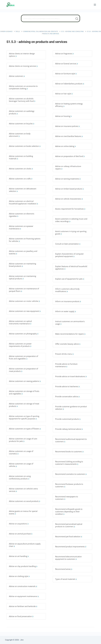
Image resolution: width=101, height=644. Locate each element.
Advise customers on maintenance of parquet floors (24, 290)
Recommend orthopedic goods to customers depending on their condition (69, 511)
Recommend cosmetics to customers (70, 474)
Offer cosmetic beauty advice (67, 344)
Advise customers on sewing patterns (24, 381)
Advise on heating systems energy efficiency (69, 105)
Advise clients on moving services (23, 66)
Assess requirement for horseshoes (69, 209)
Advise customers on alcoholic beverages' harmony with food (21, 100)
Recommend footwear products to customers (69, 485)
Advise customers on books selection (24, 146)
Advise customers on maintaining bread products (22, 265)
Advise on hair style (63, 94)
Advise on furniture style (65, 74)
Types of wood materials (65, 579)
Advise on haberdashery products (69, 84)
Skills (18, 31)
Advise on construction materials (22, 586)
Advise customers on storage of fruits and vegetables (24, 392)
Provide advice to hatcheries (67, 386)
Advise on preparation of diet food (69, 156)
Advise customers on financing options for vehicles (25, 240)
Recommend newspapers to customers (67, 498)
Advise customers (16, 76)
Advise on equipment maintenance (23, 596)
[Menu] (95, 5)
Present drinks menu (64, 354)
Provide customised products (67, 419)
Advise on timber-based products (69, 189)
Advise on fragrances (64, 54)
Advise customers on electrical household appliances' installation (23, 202)
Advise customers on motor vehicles (24, 301)
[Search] (50, 18)
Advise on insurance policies (67, 126)
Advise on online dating (65, 146)
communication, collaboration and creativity (41, 31)
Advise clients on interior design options (22, 55)
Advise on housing (63, 116)
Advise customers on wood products (24, 501)
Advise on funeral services (66, 64)
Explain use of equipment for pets (69, 279)
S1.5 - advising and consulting (73, 31)
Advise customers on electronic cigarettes (22, 215)
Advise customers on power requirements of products (20, 345)
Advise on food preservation (20, 616)
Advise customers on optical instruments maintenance (20, 322)
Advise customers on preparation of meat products (23, 370)
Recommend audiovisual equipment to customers (71, 440)
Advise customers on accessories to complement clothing (23, 87)
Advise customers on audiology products (22, 112)
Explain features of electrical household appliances (71, 268)
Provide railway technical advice (68, 429)
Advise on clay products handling (22, 566)
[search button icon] (77, 19)
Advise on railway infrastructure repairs (68, 167)
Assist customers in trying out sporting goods (71, 233)
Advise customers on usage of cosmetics (21, 452)
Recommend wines (63, 569)
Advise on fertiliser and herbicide (22, 606)
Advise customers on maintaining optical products (22, 277)
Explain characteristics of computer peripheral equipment (69, 255)
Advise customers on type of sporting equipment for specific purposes (24, 417)
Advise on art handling (18, 556)
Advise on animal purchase (20, 534)
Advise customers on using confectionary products (20, 477)
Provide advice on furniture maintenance (66, 365)
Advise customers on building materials (21, 157)
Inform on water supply (65, 311)
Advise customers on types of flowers (24, 429)
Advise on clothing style (19, 576)
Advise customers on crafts (20, 179)
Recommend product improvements (70, 547)
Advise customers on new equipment (24, 311)
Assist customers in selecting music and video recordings (71, 220)
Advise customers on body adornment (20, 135)
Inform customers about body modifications (67, 290)
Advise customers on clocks (20, 169)
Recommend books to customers (69, 451)
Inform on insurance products (67, 301)
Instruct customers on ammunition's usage (70, 323)
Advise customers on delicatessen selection (23, 190)
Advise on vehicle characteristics (68, 199)
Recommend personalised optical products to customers (69, 525)
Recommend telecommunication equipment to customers (68, 558)
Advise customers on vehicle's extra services (23, 490)
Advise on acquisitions (18, 524)
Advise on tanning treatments (67, 179)
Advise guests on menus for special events (23, 512)
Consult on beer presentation (67, 244)
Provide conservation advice (67, 396)
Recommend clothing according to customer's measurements (69, 463)
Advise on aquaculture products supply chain (25, 545)
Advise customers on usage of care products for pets (23, 440)
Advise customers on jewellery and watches (23, 252)
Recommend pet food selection (68, 536)
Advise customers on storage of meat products (24, 405)
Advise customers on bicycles (21, 124)
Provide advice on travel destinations (70, 376)
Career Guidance (6, 31)
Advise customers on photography (23, 334)
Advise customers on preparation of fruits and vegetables (23, 357)
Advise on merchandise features (68, 136)
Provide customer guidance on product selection (71, 408)
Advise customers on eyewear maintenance (21, 227)
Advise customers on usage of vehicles (21, 465)
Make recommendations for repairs (70, 334)
